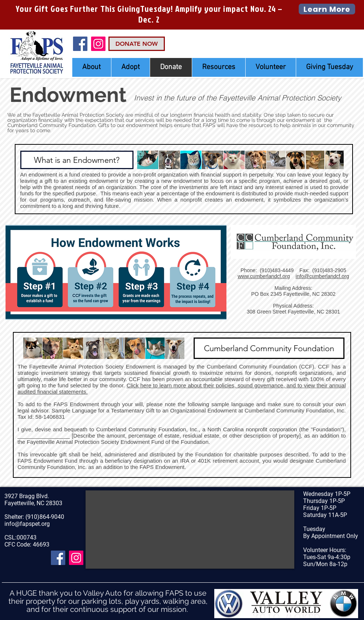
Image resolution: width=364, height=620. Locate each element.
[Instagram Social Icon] (98, 44)
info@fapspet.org (27, 524)
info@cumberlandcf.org (323, 276)
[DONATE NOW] (137, 44)
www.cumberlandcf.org (264, 276)
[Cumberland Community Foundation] (269, 348)
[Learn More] (327, 9)
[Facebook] (80, 44)
